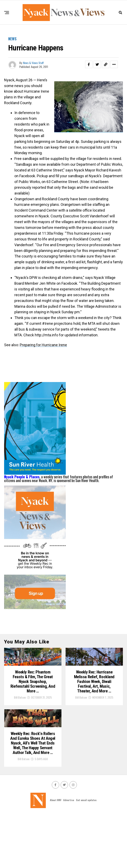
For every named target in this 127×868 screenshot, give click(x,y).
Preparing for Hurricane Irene (43, 345)
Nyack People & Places (22, 477)
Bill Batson (20, 716)
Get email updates (86, 854)
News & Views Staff (33, 63)
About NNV (56, 854)
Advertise (69, 854)
